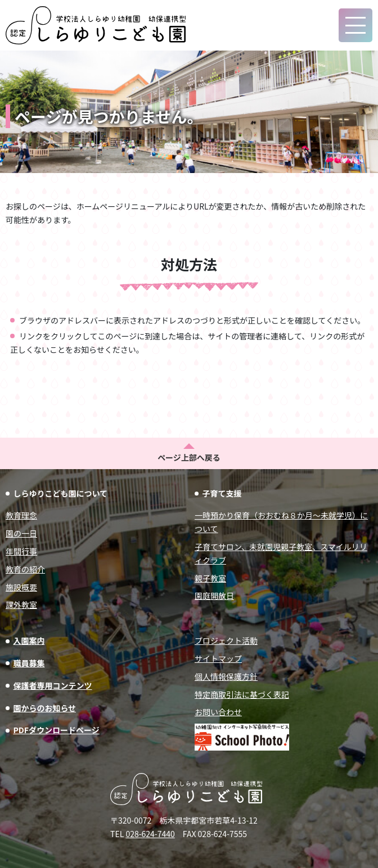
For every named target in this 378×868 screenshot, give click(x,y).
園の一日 (21, 533)
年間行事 (21, 551)
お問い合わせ (218, 712)
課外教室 (21, 605)
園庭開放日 (214, 596)
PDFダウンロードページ (56, 730)
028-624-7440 (150, 834)
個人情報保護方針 (226, 676)
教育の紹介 (25, 569)
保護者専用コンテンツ (52, 685)
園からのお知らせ (44, 708)
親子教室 (210, 578)
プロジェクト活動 (226, 640)
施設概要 (21, 587)
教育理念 (21, 515)
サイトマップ (218, 658)
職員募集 (29, 663)
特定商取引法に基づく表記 (242, 694)
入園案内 (29, 640)
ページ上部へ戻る (189, 457)
